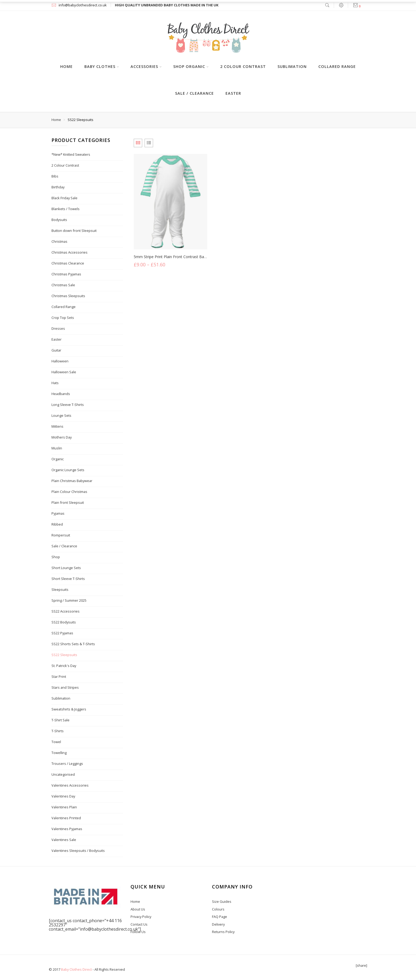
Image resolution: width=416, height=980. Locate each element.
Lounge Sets (61, 415)
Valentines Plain (64, 807)
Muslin (57, 448)
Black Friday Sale (64, 198)
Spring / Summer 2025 (69, 600)
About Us (138, 909)
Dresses (58, 328)
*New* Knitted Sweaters (71, 154)
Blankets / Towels (66, 209)
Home (66, 66)
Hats (55, 383)
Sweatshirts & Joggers (69, 709)
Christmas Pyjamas (66, 274)
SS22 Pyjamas (62, 633)
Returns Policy (223, 932)
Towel (56, 742)
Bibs (55, 176)
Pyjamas (58, 513)
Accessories (144, 66)
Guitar (56, 350)
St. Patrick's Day (64, 666)
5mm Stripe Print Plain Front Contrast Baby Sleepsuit (179, 257)
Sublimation (292, 66)
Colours (218, 909)
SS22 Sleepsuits (64, 655)
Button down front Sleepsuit (74, 231)
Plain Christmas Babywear (72, 481)
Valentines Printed (66, 818)
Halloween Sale (64, 372)
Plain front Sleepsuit (68, 502)
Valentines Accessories (70, 785)
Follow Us (138, 932)
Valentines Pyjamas (67, 829)
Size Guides (222, 901)
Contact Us (139, 924)
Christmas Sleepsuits (68, 296)
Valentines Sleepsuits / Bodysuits (78, 851)
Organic (58, 459)
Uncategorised (63, 774)
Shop (56, 557)
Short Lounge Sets (66, 568)
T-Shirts (58, 731)
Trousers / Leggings (67, 764)
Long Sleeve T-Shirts (68, 405)
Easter (233, 93)
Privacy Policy (141, 917)
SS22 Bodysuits (64, 622)
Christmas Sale (63, 285)
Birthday (58, 187)
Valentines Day (63, 796)
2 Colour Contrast (243, 66)
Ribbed (57, 524)
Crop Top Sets (63, 318)
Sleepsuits (60, 589)
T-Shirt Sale (60, 720)
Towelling (59, 753)
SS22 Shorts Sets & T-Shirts (73, 644)
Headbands (61, 394)
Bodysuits (59, 220)
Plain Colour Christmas (69, 492)
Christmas (59, 241)
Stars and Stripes (65, 687)
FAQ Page (220, 917)
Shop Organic (189, 66)
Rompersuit (61, 535)
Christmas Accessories (70, 252)
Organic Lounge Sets (68, 470)
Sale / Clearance (194, 93)
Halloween (60, 361)
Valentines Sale (64, 840)
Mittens (57, 426)
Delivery (218, 924)
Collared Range (337, 66)
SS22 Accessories (66, 611)
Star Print (59, 677)
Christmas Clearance (68, 263)
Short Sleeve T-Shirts (68, 579)
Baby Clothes (100, 66)
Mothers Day (62, 437)
